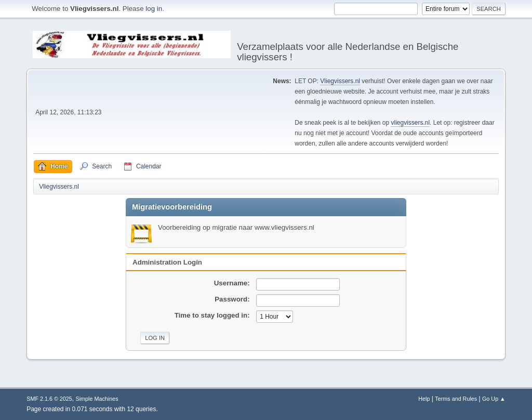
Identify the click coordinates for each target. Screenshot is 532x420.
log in (154, 9)
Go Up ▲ (494, 399)
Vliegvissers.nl (340, 81)
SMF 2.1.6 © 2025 (49, 399)
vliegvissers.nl (410, 123)
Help (424, 399)
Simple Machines (97, 399)
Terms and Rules (456, 399)
